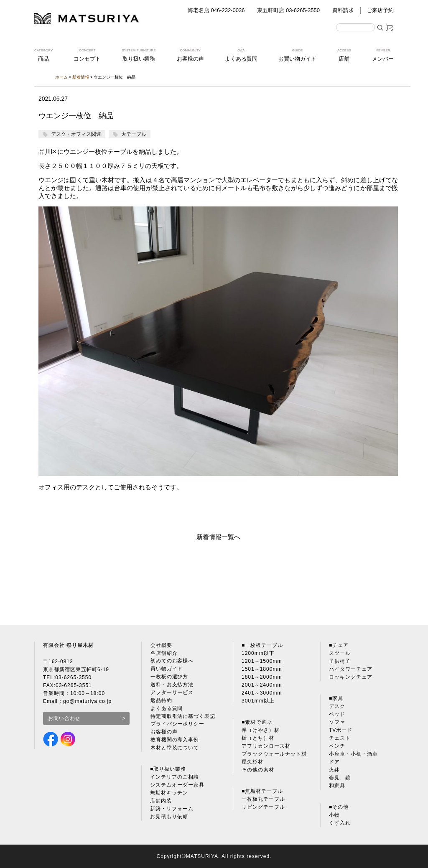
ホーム (61, 77)
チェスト (340, 738)
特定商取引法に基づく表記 (183, 717)
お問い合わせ (64, 718)
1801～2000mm (262, 677)
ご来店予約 (380, 10)
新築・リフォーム (172, 809)
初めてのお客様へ (172, 661)
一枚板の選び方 (169, 677)
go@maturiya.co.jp (88, 701)
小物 (334, 815)
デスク (337, 706)
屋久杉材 (252, 762)
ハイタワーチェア (351, 669)
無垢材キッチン (169, 794)
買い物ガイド (166, 669)
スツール (340, 653)
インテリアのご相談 (175, 778)
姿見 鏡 (340, 778)
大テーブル (134, 134)
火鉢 (334, 770)
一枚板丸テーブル (263, 799)
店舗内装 (161, 802)
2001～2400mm (262, 685)
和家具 (337, 786)
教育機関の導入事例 (175, 741)
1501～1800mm (262, 669)
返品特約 (161, 701)
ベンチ (337, 746)
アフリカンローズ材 (266, 746)
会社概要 (161, 645)
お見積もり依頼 (169, 817)
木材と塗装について (175, 748)
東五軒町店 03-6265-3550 (288, 10)
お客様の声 (164, 733)
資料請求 (343, 10)
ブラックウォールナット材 (274, 754)
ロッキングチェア (351, 677)
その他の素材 (258, 770)
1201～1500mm (262, 661)
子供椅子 (340, 661)
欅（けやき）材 (261, 730)
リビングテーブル (263, 807)
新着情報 (81, 77)
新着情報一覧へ (218, 537)
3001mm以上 (258, 701)
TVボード (341, 730)
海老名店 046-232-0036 (216, 10)
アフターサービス (172, 693)
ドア (334, 762)
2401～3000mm (262, 693)
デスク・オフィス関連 (76, 134)
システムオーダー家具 (177, 786)
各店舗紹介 (164, 653)
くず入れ (340, 823)
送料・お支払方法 (172, 685)
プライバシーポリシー (177, 725)
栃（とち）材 (258, 738)
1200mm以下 (258, 653)
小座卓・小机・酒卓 (353, 754)
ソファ (337, 722)
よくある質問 (166, 709)
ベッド (337, 714)
